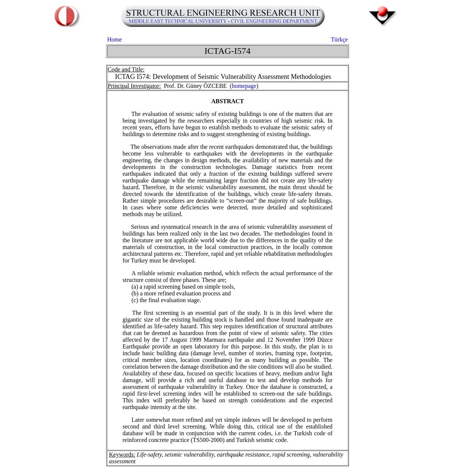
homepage (244, 86)
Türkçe (339, 39)
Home (114, 39)
